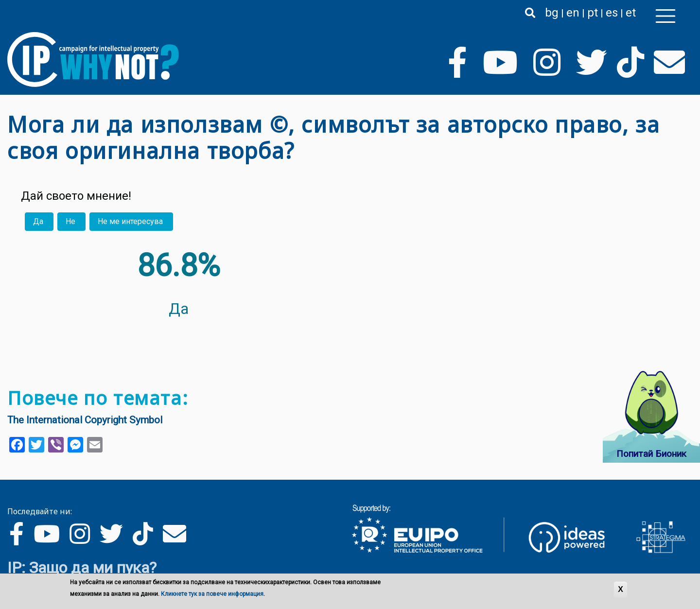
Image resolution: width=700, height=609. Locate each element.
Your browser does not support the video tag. (508, 293)
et (631, 13)
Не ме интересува (130, 221)
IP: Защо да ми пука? (82, 568)
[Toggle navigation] (665, 16)
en (573, 13)
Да (38, 221)
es (612, 13)
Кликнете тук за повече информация (212, 594)
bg (552, 13)
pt (593, 13)
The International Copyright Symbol (85, 420)
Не (70, 221)
